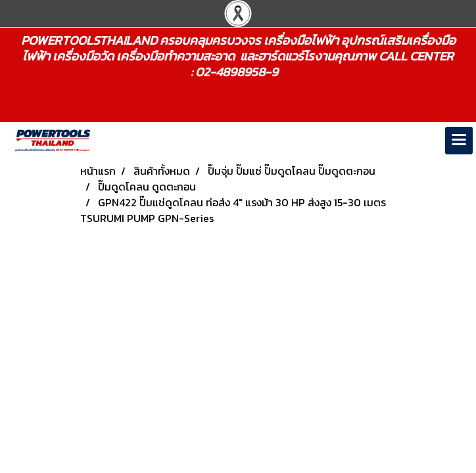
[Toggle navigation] (459, 141)
